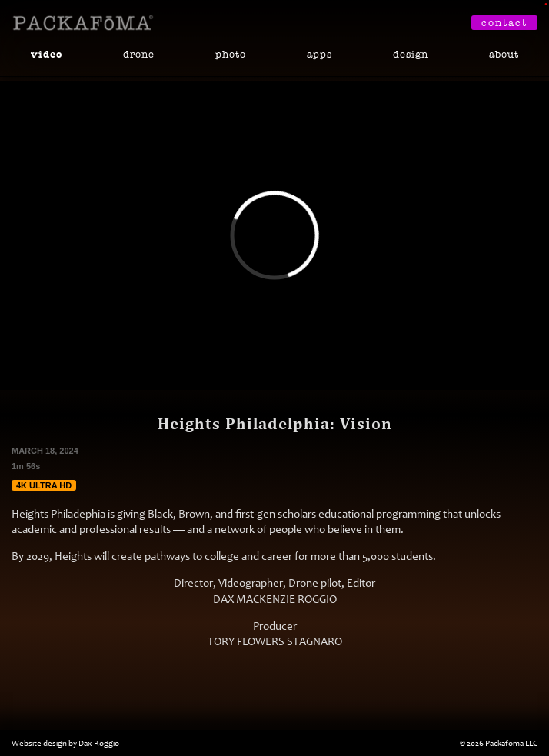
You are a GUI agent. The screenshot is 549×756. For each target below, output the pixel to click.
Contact (504, 23)
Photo (231, 54)
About (504, 54)
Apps (319, 54)
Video (47, 55)
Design (411, 54)
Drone (139, 54)
